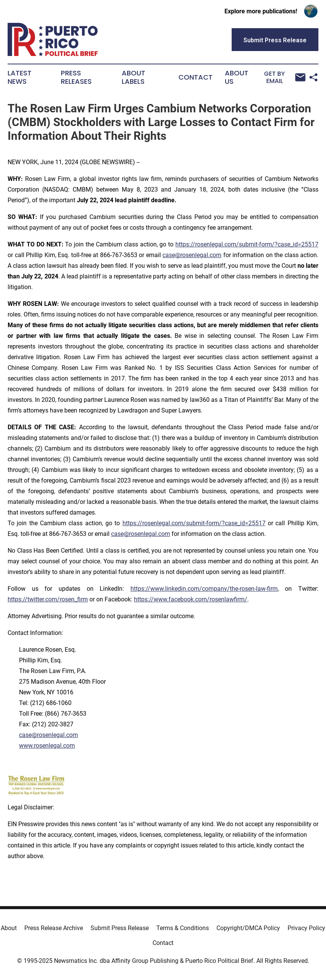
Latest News (20, 77)
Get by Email (285, 78)
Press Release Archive (54, 928)
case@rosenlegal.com (192, 255)
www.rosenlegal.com (47, 746)
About (9, 928)
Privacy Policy (306, 928)
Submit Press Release (120, 928)
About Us (237, 77)
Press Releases (76, 77)
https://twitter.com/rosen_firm (48, 599)
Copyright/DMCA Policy (248, 928)
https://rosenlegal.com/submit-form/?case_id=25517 (247, 244)
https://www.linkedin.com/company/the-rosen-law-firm (204, 589)
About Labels (134, 77)
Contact (196, 77)
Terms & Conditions (183, 928)
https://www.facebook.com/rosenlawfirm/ (191, 599)
